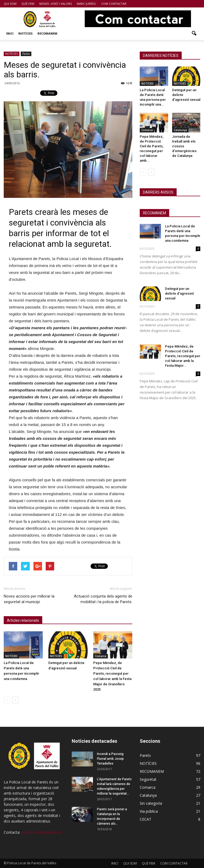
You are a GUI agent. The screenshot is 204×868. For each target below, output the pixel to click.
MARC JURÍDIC (86, 4)
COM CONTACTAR (114, 4)
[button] (194, 34)
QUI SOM (10, 4)
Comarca (101, 656)
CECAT (146, 819)
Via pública (149, 811)
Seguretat (148, 779)
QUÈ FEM (28, 4)
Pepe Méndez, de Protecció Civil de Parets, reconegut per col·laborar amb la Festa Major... (183, 356)
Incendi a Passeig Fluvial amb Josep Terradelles (110, 759)
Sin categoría (151, 803)
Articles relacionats (23, 620)
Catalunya (180, 130)
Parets (26, 54)
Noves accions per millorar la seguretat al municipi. (29, 599)
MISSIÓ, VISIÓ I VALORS (56, 4)
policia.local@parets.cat (41, 832)
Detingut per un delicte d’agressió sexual (179, 293)
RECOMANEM (47, 33)
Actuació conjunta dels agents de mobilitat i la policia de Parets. (103, 599)
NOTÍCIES (25, 33)
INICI (10, 33)
